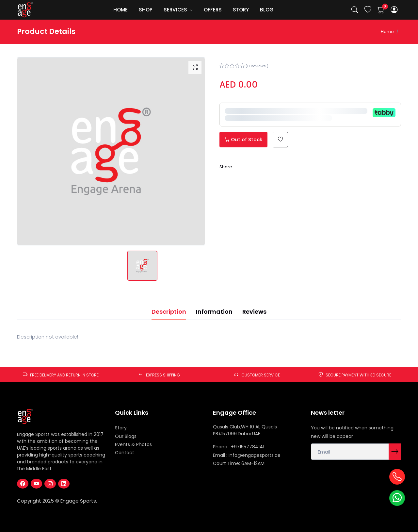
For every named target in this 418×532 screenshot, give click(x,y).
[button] (394, 10)
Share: (226, 167)
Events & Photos (133, 444)
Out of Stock (243, 139)
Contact (125, 453)
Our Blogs (126, 436)
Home (387, 32)
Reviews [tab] (254, 312)
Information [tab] (214, 312)
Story (121, 428)
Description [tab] (169, 312)
